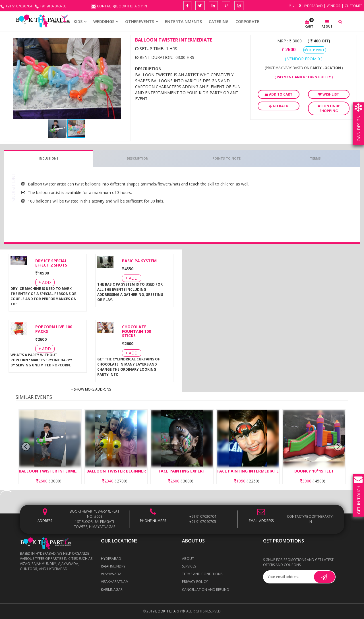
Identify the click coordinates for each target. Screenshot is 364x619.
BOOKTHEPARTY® (170, 611)
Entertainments (183, 21)
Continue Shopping (329, 108)
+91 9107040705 (203, 522)
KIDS (78, 21)
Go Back (279, 106)
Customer (354, 6)
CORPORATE (247, 21)
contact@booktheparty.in (311, 519)
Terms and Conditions (202, 574)
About (188, 559)
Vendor (334, 6)
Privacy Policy (195, 582)
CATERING (219, 21)
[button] (123, 43)
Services (189, 566)
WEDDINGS (104, 21)
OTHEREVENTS (140, 21)
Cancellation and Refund (206, 590)
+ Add (45, 282)
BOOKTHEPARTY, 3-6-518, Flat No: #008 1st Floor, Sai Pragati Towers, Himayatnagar (95, 519)
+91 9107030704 (203, 516)
